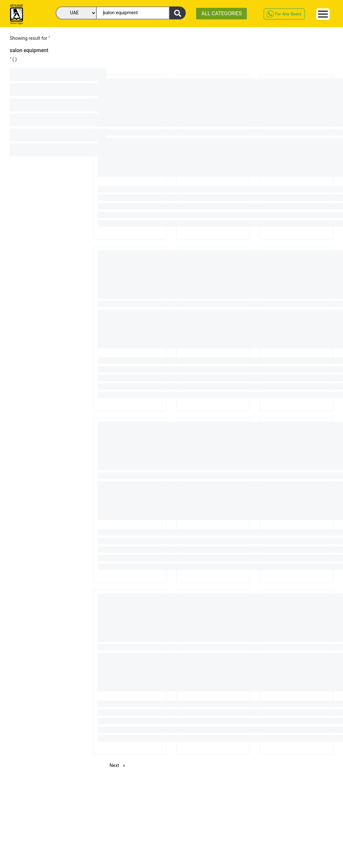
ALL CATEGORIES (221, 13)
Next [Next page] (119, 765)
